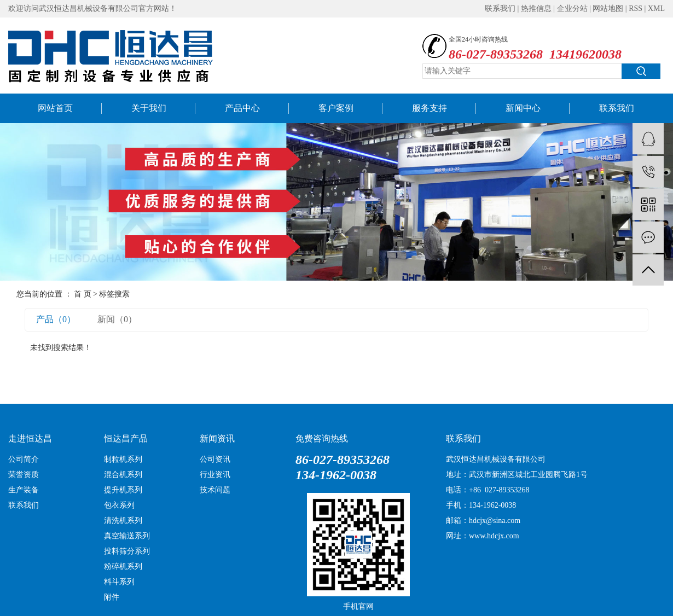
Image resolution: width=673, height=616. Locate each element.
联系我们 (500, 8)
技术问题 (215, 490)
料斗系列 (119, 582)
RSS (636, 8)
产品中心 (242, 108)
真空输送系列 (127, 536)
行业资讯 (215, 475)
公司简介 (24, 459)
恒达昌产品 (126, 438)
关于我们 (149, 108)
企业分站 (572, 8)
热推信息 (536, 8)
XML (656, 8)
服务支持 (430, 108)
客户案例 (336, 108)
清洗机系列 (123, 521)
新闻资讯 (217, 438)
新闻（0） (117, 319)
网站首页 (55, 108)
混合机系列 (123, 475)
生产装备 (24, 490)
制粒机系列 (123, 459)
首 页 (83, 294)
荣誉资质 (24, 475)
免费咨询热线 (322, 438)
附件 (112, 597)
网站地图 (608, 8)
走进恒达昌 (30, 438)
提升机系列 (123, 490)
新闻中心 (523, 108)
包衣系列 (119, 505)
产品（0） (56, 319)
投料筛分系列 (127, 551)
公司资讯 (215, 459)
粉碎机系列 (123, 566)
